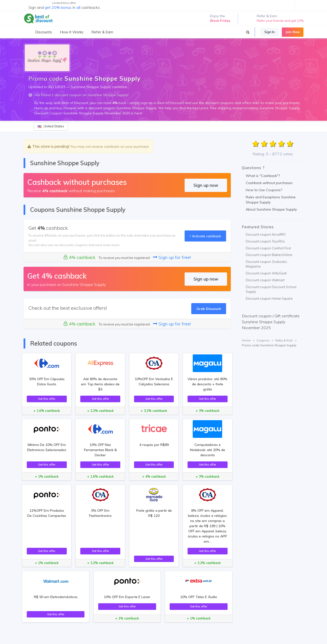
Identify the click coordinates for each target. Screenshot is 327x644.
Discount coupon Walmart (265, 280)
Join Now (293, 32)
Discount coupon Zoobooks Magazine (266, 264)
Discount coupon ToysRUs (265, 241)
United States (51, 126)
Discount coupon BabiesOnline (269, 255)
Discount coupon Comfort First (268, 248)
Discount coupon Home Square (269, 298)
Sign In (270, 32)
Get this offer (47, 399)
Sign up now (206, 185)
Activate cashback (205, 236)
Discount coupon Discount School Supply (271, 289)
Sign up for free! (172, 257)
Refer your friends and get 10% (280, 21)
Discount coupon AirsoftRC (266, 234)
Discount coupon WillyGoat (266, 273)
